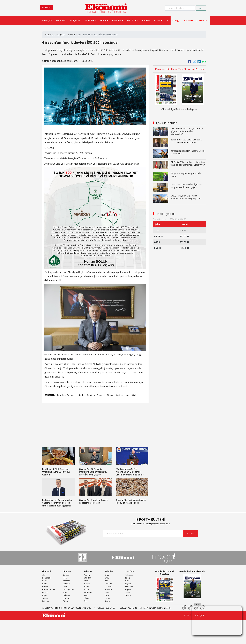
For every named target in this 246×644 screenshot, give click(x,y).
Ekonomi (101, 395)
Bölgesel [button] (75, 20)
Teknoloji (129, 575)
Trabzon (67, 581)
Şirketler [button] (90, 20)
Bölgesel (60, 35)
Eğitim (86, 598)
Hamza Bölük (131, 395)
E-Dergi (175, 20)
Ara (201, 8)
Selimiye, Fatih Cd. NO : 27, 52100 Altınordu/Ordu (66, 608)
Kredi (86, 581)
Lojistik (128, 589)
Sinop (65, 592)
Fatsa (107, 592)
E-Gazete (189, 20)
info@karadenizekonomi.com (60, 61)
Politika (146, 20)
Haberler (81, 395)
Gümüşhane (68, 589)
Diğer (45, 595)
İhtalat (87, 587)
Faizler (45, 587)
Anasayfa (47, 20)
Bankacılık (47, 578)
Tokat (107, 595)
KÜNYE (188, 615)
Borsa (45, 581)
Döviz (45, 584)
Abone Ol (46, 7)
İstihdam (46, 601)
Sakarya (67, 595)
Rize (65, 578)
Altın (44, 575)
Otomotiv (129, 587)
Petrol (45, 592)
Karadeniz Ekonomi (66, 395)
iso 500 (119, 395)
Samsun (67, 584)
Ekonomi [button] (60, 20)
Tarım (128, 592)
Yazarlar (158, 20)
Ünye (107, 575)
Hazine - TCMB (49, 589)
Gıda (127, 581)
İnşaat (128, 584)
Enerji (128, 578)
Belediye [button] (117, 20)
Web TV (203, 20)
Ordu (65, 587)
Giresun (71, 35)
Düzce (66, 601)
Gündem (104, 20)
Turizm (128, 595)
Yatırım (45, 598)
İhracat (87, 584)
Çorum (66, 598)
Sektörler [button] (132, 20)
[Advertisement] (75, 427)
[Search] (180, 8)
